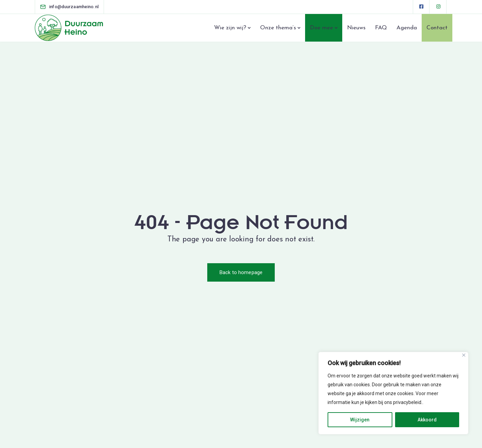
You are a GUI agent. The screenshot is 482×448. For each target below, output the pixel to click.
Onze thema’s (278, 28)
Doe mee (321, 28)
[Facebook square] (421, 7)
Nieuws (356, 28)
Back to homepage (241, 272)
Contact (437, 28)
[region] (393, 393)
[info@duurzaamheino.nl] (74, 7)
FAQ (381, 28)
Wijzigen (360, 420)
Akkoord (427, 420)
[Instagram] (438, 7)
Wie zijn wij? (230, 28)
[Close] (464, 355)
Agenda (407, 28)
